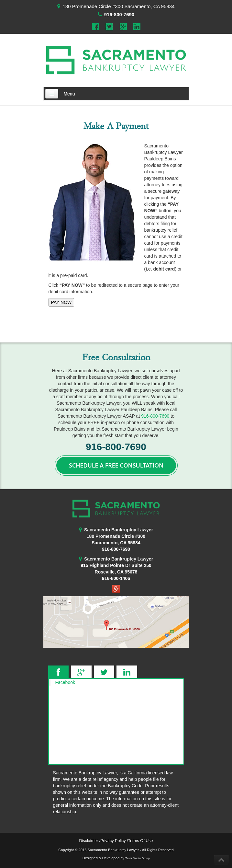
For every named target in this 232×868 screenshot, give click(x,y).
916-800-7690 (119, 14)
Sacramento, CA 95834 (116, 543)
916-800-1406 (116, 578)
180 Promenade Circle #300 (116, 536)
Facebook (65, 682)
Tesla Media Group (137, 858)
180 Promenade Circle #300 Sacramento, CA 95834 (118, 6)
